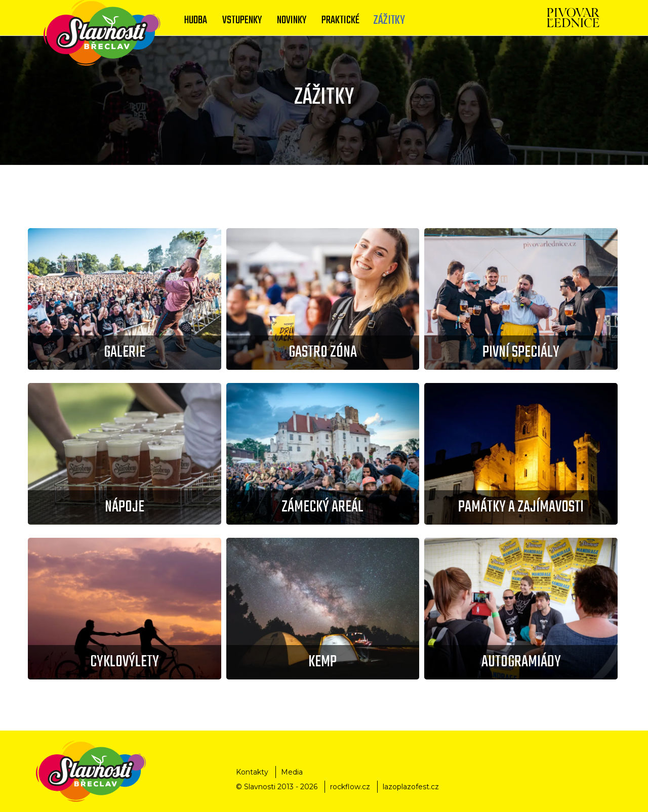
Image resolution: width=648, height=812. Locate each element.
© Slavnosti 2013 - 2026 (277, 787)
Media (292, 772)
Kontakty (252, 772)
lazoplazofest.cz (411, 787)
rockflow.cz (350, 787)
